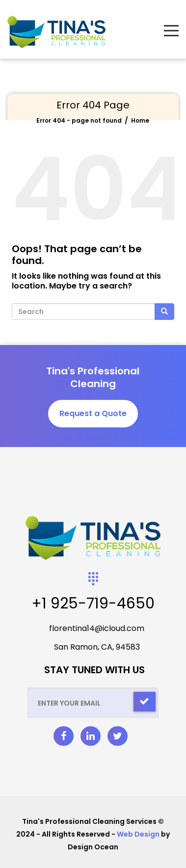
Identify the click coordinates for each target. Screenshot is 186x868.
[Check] (145, 702)
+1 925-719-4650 (93, 604)
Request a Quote (93, 413)
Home (140, 120)
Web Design (138, 834)
